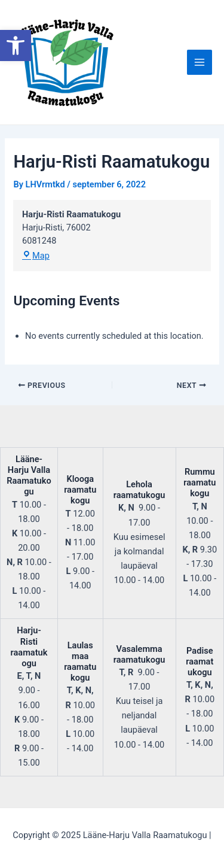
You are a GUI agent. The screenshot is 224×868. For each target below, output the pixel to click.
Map (36, 256)
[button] (16, 45)
